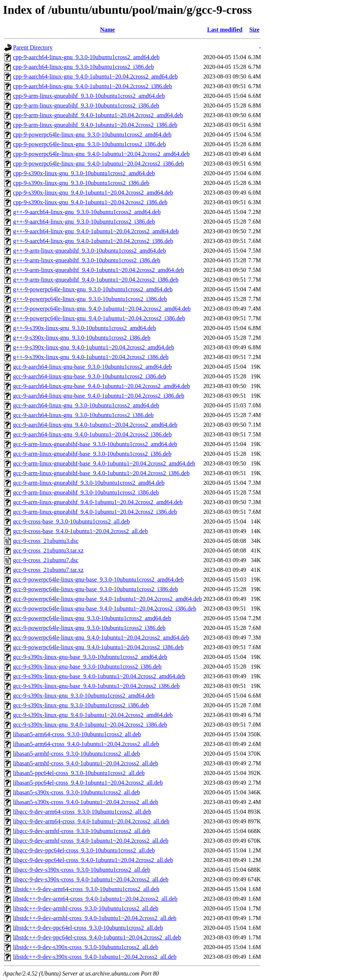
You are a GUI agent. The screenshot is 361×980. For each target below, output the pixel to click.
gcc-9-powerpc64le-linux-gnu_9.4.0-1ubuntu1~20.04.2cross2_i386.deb (98, 647)
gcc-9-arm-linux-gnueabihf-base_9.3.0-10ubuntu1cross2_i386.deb (92, 454)
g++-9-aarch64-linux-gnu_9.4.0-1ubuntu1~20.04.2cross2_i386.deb (93, 241)
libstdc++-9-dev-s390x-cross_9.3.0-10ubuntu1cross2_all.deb (86, 947)
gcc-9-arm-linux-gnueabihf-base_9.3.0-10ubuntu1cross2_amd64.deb (95, 444)
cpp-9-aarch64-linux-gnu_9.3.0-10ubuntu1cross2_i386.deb (83, 67)
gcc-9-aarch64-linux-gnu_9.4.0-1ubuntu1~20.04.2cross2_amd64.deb (95, 425)
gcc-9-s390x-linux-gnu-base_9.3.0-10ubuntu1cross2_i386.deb (87, 667)
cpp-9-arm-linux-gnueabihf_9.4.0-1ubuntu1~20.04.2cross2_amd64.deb (98, 115)
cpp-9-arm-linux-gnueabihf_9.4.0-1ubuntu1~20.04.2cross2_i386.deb (95, 125)
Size (254, 30)
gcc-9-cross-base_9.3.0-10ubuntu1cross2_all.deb (71, 521)
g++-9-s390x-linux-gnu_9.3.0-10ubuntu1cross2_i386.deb (82, 338)
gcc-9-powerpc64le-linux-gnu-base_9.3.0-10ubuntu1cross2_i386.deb (96, 589)
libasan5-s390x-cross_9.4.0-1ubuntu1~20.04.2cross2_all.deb (86, 802)
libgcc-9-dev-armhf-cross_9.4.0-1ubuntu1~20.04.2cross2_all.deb (91, 841)
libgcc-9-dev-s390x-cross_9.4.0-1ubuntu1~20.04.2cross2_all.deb (91, 879)
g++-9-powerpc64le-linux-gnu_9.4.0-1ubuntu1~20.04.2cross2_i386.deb (99, 318)
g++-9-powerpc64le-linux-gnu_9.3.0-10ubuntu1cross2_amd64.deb (93, 289)
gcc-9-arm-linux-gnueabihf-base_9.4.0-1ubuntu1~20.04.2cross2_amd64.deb (104, 463)
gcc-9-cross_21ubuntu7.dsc (46, 560)
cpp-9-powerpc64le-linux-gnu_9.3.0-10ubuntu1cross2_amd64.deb (92, 134)
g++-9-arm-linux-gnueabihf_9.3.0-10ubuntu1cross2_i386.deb (87, 260)
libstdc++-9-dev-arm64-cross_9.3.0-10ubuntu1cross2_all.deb (86, 889)
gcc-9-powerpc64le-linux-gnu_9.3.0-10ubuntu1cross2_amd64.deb (92, 618)
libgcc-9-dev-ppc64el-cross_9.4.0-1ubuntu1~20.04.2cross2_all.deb (93, 860)
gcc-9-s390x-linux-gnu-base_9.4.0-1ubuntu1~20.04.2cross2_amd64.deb (99, 676)
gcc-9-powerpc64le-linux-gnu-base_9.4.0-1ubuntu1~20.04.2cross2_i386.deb (105, 609)
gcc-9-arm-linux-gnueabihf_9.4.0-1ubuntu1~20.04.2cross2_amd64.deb (98, 502)
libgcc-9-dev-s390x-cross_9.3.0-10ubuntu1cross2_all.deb (82, 870)
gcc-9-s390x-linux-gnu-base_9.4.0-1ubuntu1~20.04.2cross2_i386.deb (96, 686)
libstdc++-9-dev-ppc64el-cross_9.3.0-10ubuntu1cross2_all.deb (88, 928)
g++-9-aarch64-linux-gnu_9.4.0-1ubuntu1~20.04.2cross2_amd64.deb (96, 231)
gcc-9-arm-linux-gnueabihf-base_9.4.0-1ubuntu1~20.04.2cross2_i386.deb (101, 473)
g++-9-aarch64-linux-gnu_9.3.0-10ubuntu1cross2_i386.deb (84, 222)
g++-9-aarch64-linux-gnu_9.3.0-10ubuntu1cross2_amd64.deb (87, 212)
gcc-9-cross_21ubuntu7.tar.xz (48, 570)
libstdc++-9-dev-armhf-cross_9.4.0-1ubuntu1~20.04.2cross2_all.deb (95, 918)
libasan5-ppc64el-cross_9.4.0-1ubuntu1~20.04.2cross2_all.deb (88, 783)
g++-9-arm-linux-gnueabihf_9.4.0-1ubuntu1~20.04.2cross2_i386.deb (96, 280)
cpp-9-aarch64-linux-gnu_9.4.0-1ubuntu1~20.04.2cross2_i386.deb (93, 86)
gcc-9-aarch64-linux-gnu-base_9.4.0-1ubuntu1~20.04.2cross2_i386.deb (99, 396)
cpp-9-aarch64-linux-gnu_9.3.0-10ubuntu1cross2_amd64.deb (86, 57)
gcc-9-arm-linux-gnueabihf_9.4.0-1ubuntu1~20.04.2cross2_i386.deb (95, 512)
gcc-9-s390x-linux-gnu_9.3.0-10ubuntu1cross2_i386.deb (81, 705)
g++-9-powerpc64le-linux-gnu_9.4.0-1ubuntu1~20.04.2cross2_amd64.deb (102, 309)
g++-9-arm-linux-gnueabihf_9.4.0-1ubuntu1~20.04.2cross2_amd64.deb (99, 270)
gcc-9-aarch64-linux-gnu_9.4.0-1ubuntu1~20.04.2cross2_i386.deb (92, 434)
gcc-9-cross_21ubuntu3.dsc (46, 541)
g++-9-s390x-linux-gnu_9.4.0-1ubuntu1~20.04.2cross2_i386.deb (91, 357)
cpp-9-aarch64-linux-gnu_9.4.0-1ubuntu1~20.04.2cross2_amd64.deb (95, 76)
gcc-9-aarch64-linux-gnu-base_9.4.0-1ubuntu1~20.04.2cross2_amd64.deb (102, 386)
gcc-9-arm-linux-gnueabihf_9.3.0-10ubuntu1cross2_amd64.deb (89, 483)
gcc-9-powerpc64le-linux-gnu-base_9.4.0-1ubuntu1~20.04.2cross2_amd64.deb (107, 599)
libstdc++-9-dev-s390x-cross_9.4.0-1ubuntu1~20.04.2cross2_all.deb (95, 957)
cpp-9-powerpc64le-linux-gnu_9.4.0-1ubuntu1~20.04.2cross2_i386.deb (99, 164)
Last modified (225, 30)
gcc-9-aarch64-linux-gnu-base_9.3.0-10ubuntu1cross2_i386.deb (90, 376)
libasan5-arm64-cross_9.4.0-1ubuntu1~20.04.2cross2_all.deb (86, 744)
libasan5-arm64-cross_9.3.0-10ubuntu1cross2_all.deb (77, 734)
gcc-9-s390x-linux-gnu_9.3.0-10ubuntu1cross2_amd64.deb (84, 696)
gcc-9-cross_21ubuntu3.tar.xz (48, 550)
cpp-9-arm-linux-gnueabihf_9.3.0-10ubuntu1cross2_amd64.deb (89, 96)
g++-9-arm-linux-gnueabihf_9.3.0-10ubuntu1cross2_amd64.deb (89, 251)
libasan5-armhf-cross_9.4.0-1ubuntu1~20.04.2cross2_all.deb (85, 763)
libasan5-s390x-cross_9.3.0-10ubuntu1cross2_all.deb (77, 792)
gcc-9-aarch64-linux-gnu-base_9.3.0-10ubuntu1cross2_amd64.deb (92, 367)
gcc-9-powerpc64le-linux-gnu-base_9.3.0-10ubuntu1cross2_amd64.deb (98, 579)
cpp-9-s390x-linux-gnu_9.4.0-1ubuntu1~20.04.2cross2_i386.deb (90, 202)
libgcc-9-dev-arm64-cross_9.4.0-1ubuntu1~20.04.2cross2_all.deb (91, 821)
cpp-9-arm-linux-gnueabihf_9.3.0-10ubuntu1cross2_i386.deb (86, 105)
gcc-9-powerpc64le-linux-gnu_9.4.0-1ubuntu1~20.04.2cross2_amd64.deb (101, 638)
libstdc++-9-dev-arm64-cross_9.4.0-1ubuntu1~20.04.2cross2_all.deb (95, 899)
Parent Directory (33, 47)
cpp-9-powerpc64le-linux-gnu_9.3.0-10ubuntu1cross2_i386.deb (89, 144)
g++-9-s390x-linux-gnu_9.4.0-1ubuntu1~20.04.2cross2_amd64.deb (94, 347)
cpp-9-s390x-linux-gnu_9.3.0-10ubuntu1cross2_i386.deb (81, 183)
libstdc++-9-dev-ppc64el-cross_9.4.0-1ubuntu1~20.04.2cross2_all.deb (97, 937)
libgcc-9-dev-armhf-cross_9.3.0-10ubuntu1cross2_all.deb (82, 831)
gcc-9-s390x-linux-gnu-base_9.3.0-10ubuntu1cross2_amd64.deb (90, 657)
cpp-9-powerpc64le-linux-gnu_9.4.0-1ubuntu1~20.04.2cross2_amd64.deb (101, 154)
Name (107, 30)
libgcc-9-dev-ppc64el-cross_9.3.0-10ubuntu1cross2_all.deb (84, 850)
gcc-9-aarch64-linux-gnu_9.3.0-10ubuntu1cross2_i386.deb (83, 415)
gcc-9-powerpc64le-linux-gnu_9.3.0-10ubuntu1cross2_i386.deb (89, 628)
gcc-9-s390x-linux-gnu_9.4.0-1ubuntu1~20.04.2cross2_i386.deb (90, 725)
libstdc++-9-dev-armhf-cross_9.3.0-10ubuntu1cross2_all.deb (86, 908)
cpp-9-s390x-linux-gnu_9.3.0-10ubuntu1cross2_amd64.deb (84, 173)
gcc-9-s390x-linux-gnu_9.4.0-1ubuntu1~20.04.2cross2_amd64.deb (93, 715)
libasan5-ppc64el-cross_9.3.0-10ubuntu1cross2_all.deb (79, 773)
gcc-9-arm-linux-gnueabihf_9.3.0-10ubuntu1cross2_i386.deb (86, 492)
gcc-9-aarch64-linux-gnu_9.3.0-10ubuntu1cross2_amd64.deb (86, 405)
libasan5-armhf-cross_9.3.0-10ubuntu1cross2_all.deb (77, 754)
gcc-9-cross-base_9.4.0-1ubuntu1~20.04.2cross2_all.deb (80, 531)
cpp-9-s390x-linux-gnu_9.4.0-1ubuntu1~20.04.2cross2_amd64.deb (93, 193)
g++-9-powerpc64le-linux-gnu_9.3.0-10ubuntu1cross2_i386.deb (90, 299)
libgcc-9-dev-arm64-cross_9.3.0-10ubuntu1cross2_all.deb (82, 812)
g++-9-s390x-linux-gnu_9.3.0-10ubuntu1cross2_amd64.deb (85, 328)
